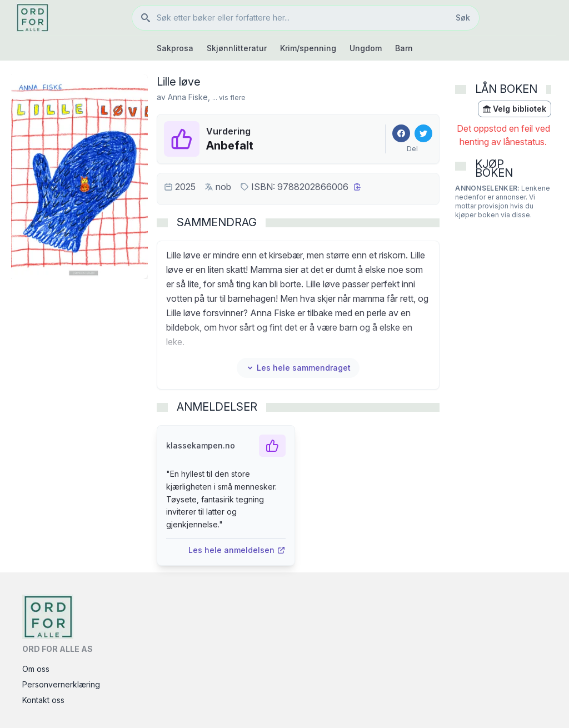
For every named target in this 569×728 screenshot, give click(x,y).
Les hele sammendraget (298, 368)
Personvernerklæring (61, 684)
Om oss (36, 669)
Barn (404, 48)
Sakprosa (175, 48)
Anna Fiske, (189, 97)
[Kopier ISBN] (357, 187)
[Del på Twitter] (423, 133)
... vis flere (229, 98)
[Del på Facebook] (401, 133)
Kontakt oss (43, 700)
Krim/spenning (308, 48)
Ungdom (366, 48)
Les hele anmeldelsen (237, 550)
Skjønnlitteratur (237, 48)
